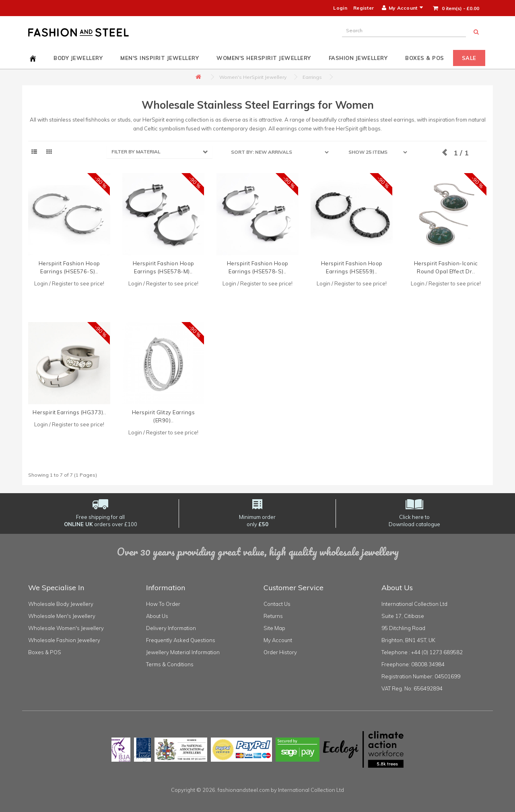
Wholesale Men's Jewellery (62, 616)
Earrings (312, 77)
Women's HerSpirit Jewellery (264, 58)
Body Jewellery (78, 58)
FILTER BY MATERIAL (136, 152)
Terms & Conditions (170, 664)
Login (340, 8)
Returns (273, 616)
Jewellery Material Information (183, 652)
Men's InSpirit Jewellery (160, 58)
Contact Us (277, 604)
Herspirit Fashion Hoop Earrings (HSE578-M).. (164, 267)
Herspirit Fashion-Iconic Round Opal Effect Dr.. (446, 267)
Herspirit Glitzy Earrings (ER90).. (164, 416)
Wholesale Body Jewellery (61, 604)
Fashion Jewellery (358, 58)
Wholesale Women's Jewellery (66, 628)
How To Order (163, 604)
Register (364, 8)
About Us (157, 616)
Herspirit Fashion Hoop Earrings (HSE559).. (352, 267)
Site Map (274, 628)
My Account (278, 640)
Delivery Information (171, 628)
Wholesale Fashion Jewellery (64, 640)
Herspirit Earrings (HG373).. (69, 412)
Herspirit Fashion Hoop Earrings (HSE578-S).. (258, 267)
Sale (469, 58)
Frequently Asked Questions (181, 640)
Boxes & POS (425, 58)
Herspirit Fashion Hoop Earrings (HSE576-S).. (69, 267)
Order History (280, 652)
